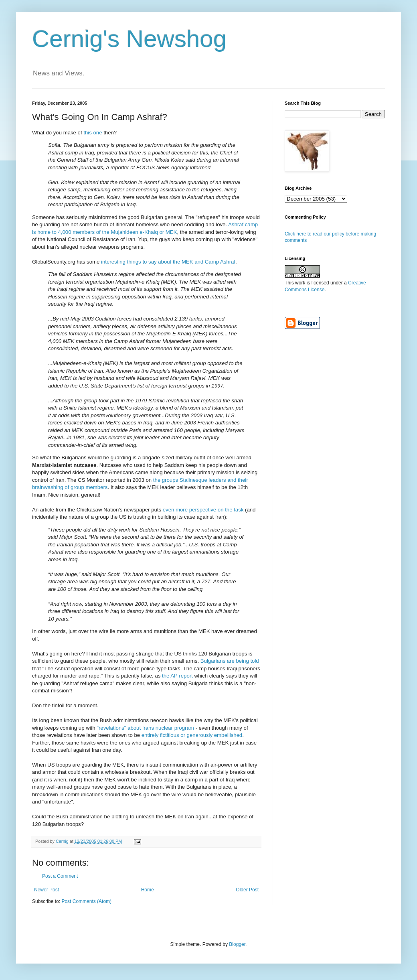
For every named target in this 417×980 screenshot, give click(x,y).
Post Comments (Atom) (86, 901)
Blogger (237, 944)
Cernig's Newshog (129, 39)
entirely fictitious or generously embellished (192, 735)
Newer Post (47, 890)
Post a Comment (60, 876)
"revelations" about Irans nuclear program (145, 728)
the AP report (177, 676)
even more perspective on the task (203, 510)
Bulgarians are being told (230, 661)
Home (148, 890)
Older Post (247, 890)
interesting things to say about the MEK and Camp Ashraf (168, 262)
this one (93, 133)
